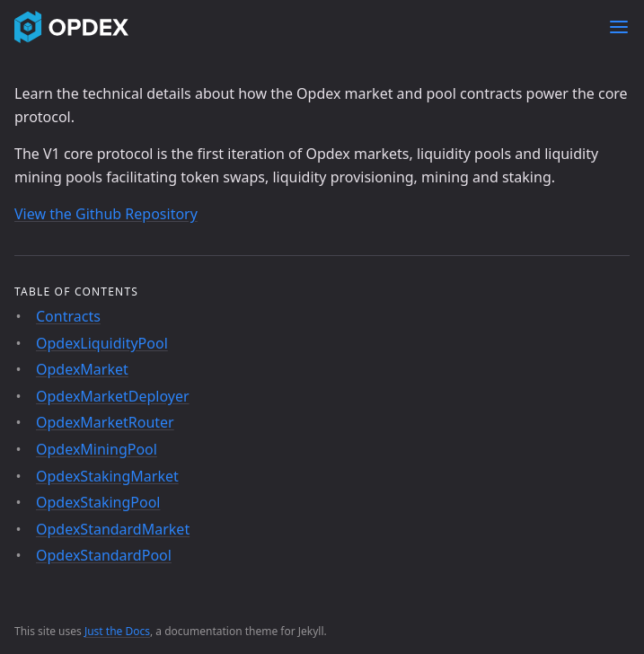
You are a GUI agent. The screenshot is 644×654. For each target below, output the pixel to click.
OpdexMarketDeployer (113, 396)
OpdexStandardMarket (113, 529)
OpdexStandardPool (104, 555)
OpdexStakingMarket (107, 476)
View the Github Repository (106, 214)
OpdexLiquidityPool (102, 343)
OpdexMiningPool (97, 449)
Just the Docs (117, 631)
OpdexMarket (82, 369)
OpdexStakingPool (98, 502)
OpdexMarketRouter (105, 422)
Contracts (68, 316)
